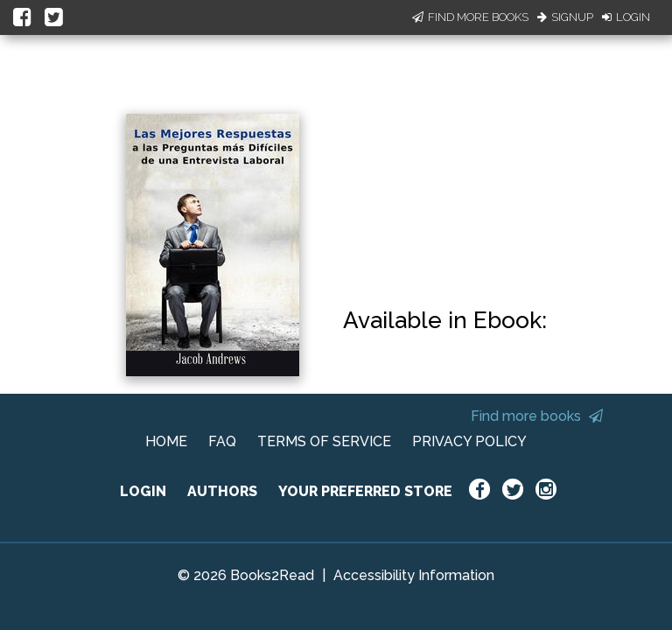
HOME (166, 441)
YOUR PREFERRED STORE (365, 491)
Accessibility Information (414, 575)
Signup (565, 17)
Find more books (537, 416)
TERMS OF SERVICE (324, 441)
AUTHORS (222, 491)
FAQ (222, 441)
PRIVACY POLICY (469, 441)
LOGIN (143, 491)
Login (626, 17)
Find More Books (470, 17)
